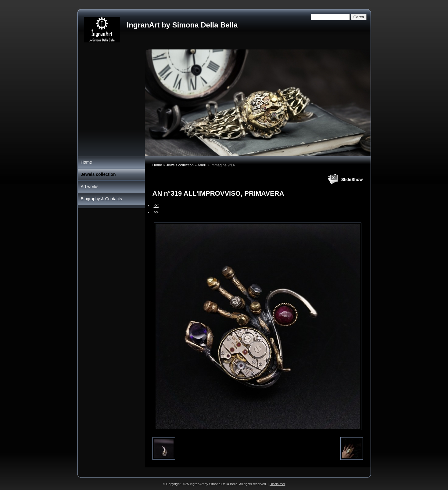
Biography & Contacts (101, 199)
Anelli (202, 165)
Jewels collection (180, 165)
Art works (90, 187)
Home (157, 165)
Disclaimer (277, 484)
